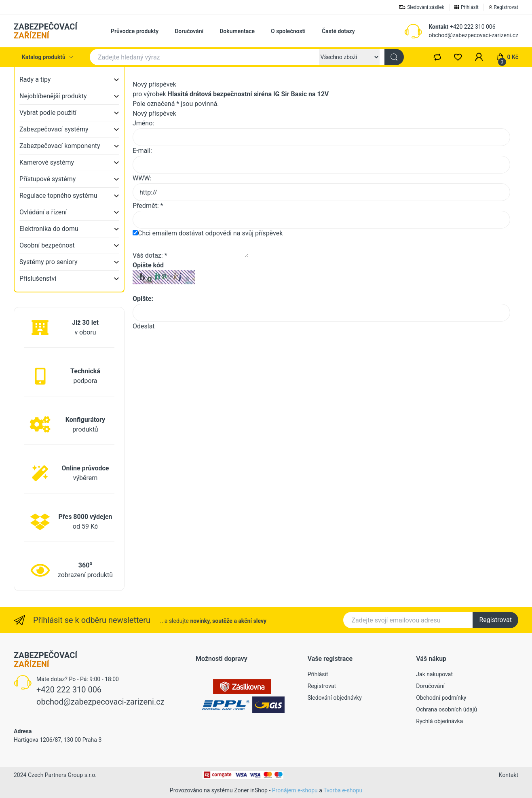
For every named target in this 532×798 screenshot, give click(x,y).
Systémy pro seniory (49, 262)
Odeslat (144, 326)
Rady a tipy (35, 79)
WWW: (142, 178)
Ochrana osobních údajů (446, 709)
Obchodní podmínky (441, 698)
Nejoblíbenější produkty (53, 96)
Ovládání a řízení (43, 212)
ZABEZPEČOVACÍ (45, 31)
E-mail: (142, 151)
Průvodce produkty (135, 31)
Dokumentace (237, 31)
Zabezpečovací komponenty (60, 146)
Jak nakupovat (434, 674)
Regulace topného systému (58, 196)
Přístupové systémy (47, 179)
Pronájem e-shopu (295, 790)
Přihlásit (318, 674)
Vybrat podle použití (48, 113)
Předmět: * (148, 206)
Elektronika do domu (49, 229)
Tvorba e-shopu (343, 790)
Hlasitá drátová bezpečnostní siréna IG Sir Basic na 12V (248, 94)
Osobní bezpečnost (47, 245)
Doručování (189, 31)
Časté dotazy (338, 31)
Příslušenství (38, 278)
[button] (479, 57)
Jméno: (143, 123)
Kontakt (438, 27)
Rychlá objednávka (439, 721)
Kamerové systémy (47, 162)
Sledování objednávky (335, 698)
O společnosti (288, 31)
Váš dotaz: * (150, 255)
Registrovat (495, 620)
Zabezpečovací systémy (54, 129)
